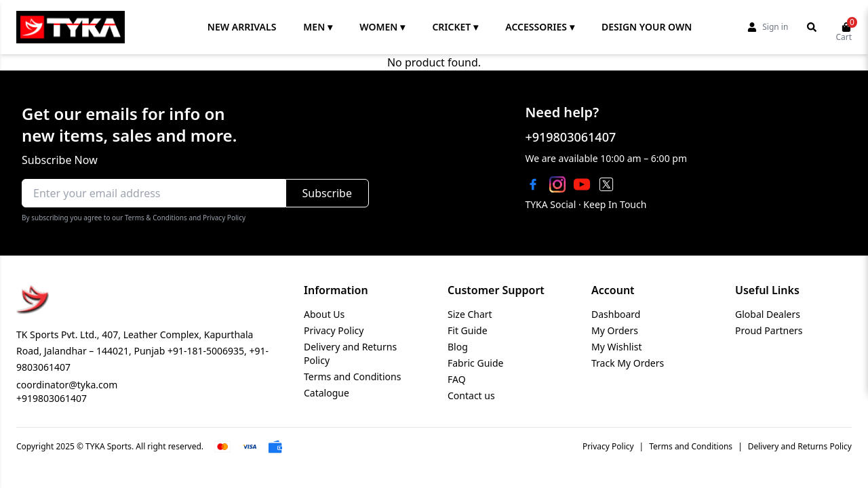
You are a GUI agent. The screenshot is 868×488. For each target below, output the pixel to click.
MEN (318, 27)
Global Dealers (768, 314)
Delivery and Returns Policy (800, 447)
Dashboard (616, 314)
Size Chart (470, 314)
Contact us (471, 395)
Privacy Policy (334, 330)
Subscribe (327, 193)
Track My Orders (628, 363)
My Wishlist (616, 347)
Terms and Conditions (352, 377)
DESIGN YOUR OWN (647, 27)
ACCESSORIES (540, 27)
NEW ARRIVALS (242, 27)
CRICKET (455, 27)
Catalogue (327, 393)
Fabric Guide (475, 363)
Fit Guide (468, 330)
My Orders (615, 330)
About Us (324, 314)
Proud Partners (769, 330)
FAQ (457, 379)
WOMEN (382, 27)
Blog (458, 347)
